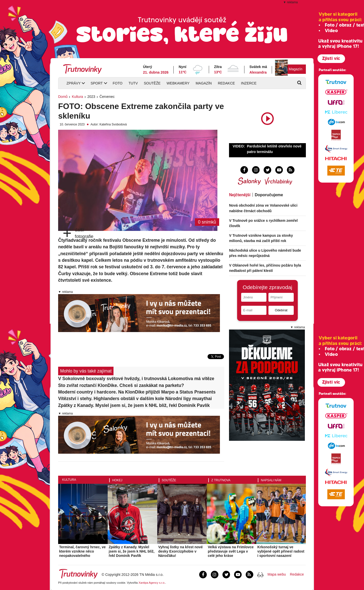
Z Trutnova (221, 480)
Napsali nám (271, 480)
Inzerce (249, 83)
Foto (118, 83)
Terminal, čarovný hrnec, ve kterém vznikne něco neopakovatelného (82, 551)
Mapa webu (277, 574)
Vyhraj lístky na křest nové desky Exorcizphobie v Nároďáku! (180, 551)
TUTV (133, 83)
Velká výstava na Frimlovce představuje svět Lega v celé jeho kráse (231, 551)
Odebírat (281, 310)
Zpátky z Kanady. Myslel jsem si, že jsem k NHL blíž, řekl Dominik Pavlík (134, 405)
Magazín (295, 69)
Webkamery (178, 83)
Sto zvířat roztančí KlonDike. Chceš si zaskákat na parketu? (121, 385)
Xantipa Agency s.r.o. (152, 583)
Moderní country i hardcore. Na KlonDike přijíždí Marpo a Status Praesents (137, 392)
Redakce (226, 83)
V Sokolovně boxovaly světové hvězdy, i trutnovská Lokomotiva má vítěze (136, 379)
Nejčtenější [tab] (240, 195)
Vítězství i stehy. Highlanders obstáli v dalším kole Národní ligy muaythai (135, 399)
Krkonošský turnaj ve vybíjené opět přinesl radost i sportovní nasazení (281, 551)
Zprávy (74, 83)
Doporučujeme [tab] (269, 195)
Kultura (77, 97)
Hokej (117, 480)
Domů (63, 97)
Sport (97, 83)
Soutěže (152, 83)
